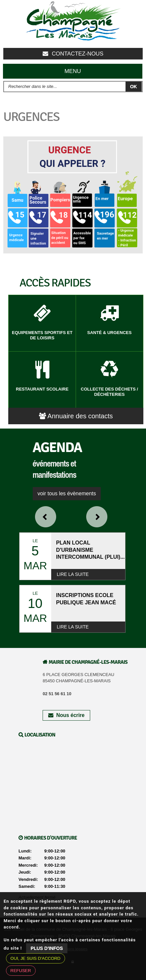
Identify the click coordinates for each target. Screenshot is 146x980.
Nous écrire (66, 715)
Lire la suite (73, 574)
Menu (73, 71)
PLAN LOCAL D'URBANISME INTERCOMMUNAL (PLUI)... (91, 550)
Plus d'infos (47, 948)
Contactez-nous (73, 54)
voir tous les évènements (67, 493)
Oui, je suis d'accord (36, 958)
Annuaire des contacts (76, 416)
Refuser (21, 971)
